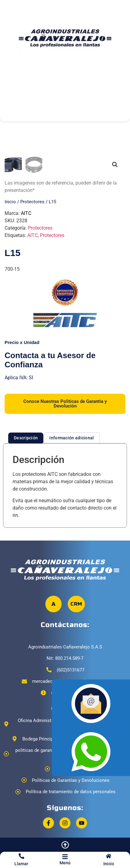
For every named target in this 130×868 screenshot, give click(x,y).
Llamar (21, 864)
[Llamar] (21, 856)
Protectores (32, 279)
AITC (26, 291)
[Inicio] (109, 856)
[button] (115, 165)
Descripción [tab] (26, 516)
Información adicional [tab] (72, 516)
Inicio (109, 864)
